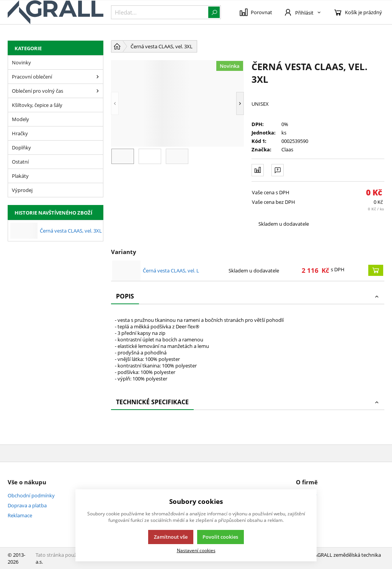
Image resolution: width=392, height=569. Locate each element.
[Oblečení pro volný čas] (98, 91)
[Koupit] (376, 270)
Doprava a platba (27, 505)
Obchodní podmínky (31, 495)
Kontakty (306, 495)
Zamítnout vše (171, 537)
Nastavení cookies (196, 550)
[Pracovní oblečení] (98, 77)
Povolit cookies (220, 537)
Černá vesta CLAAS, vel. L (171, 271)
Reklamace (20, 515)
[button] (115, 103)
